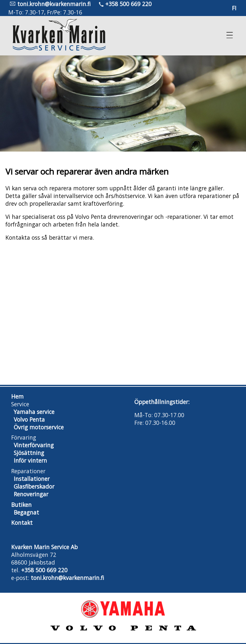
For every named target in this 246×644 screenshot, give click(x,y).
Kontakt (22, 523)
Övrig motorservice (39, 427)
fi (234, 8)
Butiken (21, 505)
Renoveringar (31, 494)
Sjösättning (29, 453)
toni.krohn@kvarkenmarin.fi (54, 4)
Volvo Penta (29, 419)
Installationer (32, 479)
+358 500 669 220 (128, 4)
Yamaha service (34, 412)
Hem (17, 396)
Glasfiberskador (34, 486)
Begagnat (26, 512)
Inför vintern (30, 460)
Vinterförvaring (34, 445)
